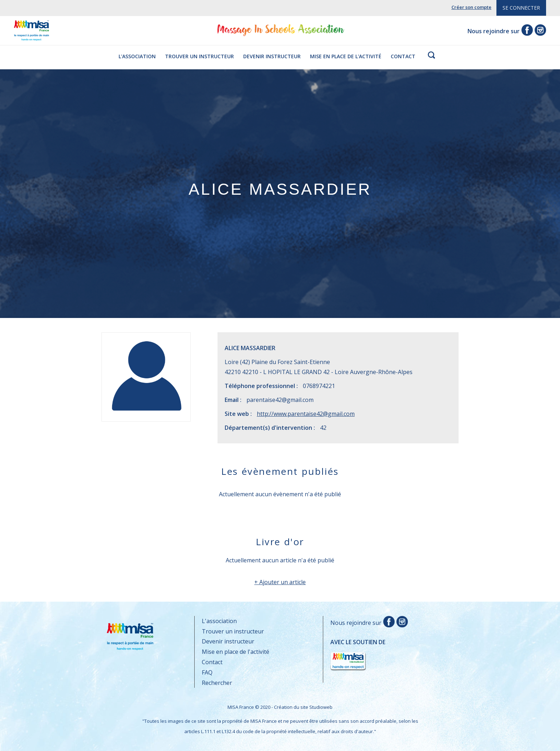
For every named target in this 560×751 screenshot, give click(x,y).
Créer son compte (471, 7)
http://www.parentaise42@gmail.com (306, 414)
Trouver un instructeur (199, 56)
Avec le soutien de (358, 655)
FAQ (207, 672)
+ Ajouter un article (280, 582)
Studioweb (321, 707)
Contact (403, 56)
